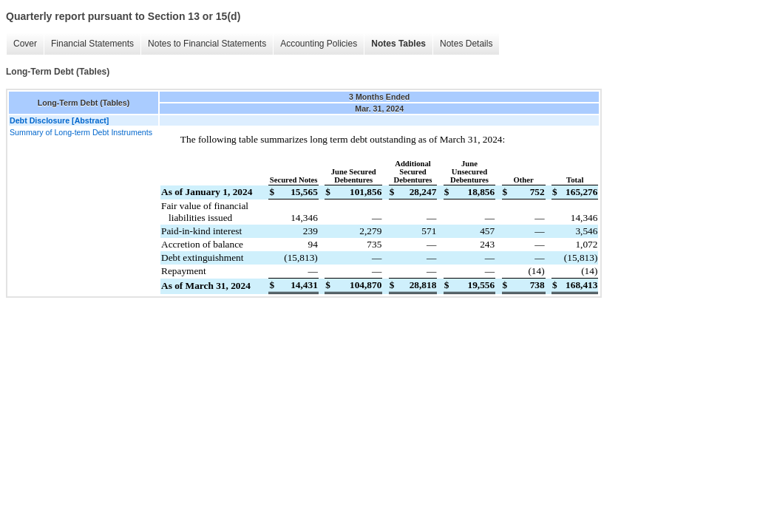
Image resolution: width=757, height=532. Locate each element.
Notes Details (466, 44)
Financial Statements (92, 44)
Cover (25, 44)
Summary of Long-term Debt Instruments (81, 132)
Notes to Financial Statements (207, 44)
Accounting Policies (319, 44)
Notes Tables (398, 44)
